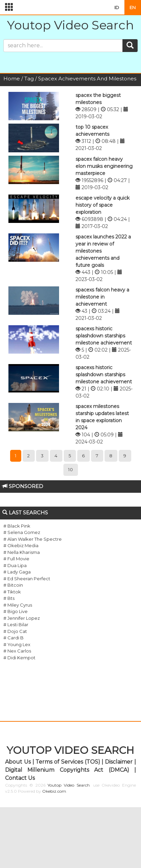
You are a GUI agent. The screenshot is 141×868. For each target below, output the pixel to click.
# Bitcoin (13, 585)
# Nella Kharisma (22, 552)
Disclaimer (119, 762)
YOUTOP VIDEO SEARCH (70, 750)
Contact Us (20, 778)
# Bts (9, 598)
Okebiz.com (54, 791)
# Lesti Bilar (16, 624)
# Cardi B (13, 638)
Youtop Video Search (70, 25)
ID (117, 7)
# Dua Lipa (15, 565)
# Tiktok (12, 592)
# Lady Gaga (17, 572)
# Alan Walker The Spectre (33, 539)
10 (71, 469)
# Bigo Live (16, 611)
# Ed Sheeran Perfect (27, 579)
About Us (18, 762)
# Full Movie (16, 559)
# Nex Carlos (17, 651)
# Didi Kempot (19, 658)
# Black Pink (17, 526)
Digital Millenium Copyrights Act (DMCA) (67, 770)
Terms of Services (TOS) (68, 762)
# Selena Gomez (22, 532)
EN (133, 7)
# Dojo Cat (15, 631)
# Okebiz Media (21, 545)
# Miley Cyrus (18, 605)
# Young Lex (17, 644)
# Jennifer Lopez (22, 618)
